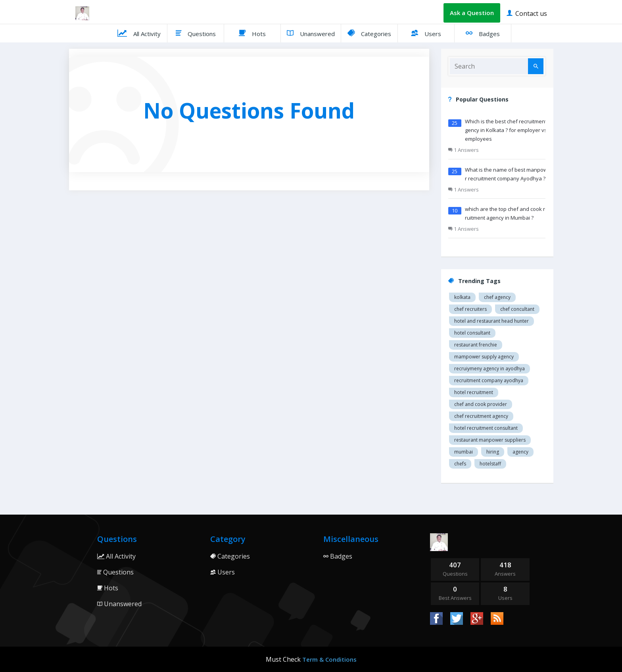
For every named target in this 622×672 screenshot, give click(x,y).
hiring (493, 452)
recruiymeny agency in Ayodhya (490, 369)
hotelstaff (490, 464)
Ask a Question (472, 13)
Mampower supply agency (484, 357)
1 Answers (464, 150)
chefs (460, 464)
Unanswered (311, 33)
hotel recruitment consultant (486, 428)
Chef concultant (517, 309)
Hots (252, 33)
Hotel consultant (472, 333)
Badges (483, 33)
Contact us (527, 13)
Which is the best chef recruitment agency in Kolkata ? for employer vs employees (508, 130)
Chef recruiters (470, 309)
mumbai (464, 452)
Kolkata (462, 297)
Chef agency (497, 297)
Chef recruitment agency (481, 416)
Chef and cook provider (481, 404)
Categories (369, 33)
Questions (196, 33)
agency (520, 452)
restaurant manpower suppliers (490, 440)
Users (426, 33)
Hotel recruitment (474, 392)
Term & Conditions (329, 659)
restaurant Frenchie (476, 345)
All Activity (139, 33)
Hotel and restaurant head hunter (491, 321)
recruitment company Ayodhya (489, 380)
